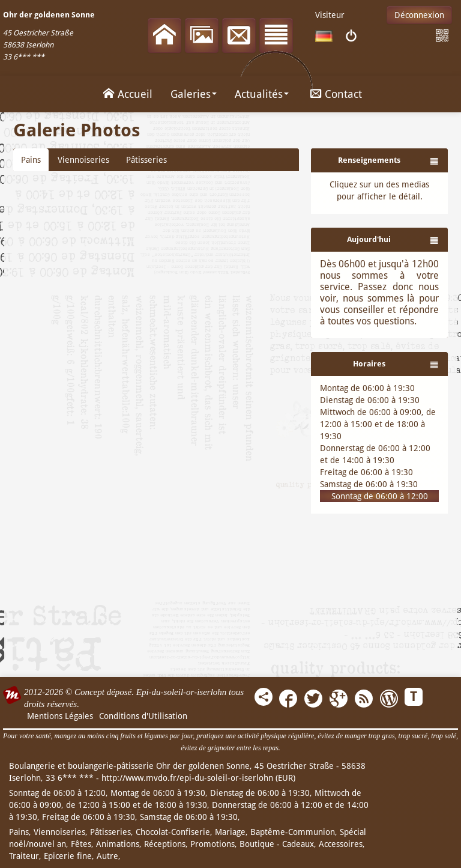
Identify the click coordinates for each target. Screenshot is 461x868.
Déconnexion (419, 15)
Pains (31, 160)
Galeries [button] (194, 94)
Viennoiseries (83, 160)
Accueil (126, 93)
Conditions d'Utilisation (143, 716)
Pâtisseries (146, 160)
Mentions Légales (60, 716)
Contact (334, 93)
